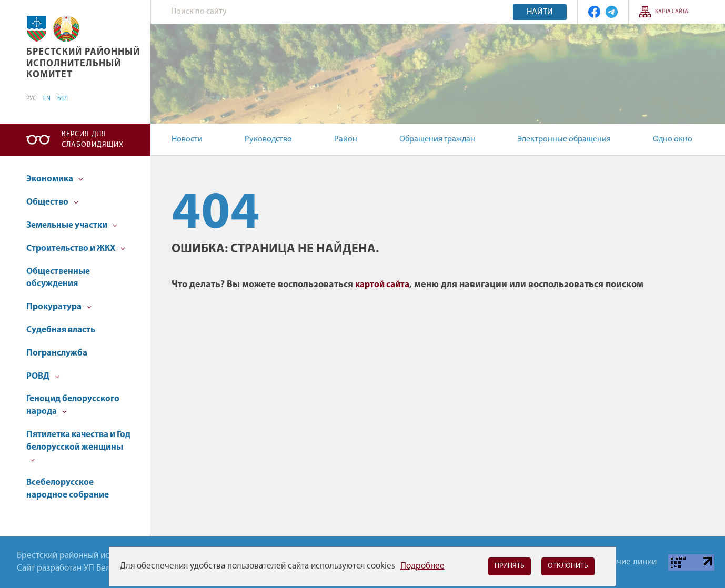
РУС (31, 99)
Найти (540, 12)
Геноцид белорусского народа (73, 405)
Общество (52, 202)
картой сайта (382, 285)
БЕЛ (63, 99)
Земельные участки (72, 225)
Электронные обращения (564, 139)
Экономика (55, 179)
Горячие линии (628, 562)
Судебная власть (61, 330)
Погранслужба (57, 353)
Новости (187, 139)
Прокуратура (59, 307)
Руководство (268, 139)
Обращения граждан (437, 139)
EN (47, 99)
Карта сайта (672, 12)
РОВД (43, 376)
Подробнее (422, 566)
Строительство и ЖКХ (76, 249)
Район (346, 139)
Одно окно (673, 139)
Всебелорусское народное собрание (68, 489)
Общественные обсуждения (58, 278)
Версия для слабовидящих (93, 140)
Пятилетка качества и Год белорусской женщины (78, 446)
